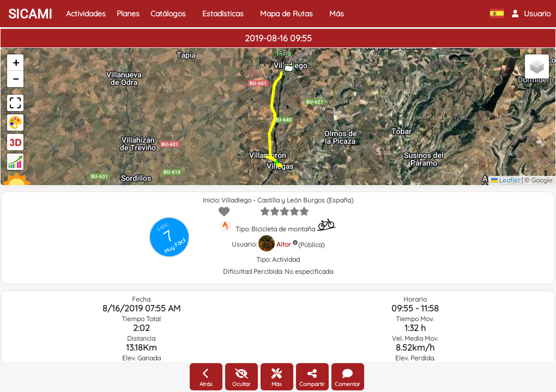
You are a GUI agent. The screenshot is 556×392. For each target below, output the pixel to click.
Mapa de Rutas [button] (286, 14)
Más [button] (337, 14)
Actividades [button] (86, 14)
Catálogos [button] (168, 14)
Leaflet (506, 180)
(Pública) (311, 245)
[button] (531, 14)
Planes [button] (128, 14)
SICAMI (30, 14)
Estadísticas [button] (223, 14)
